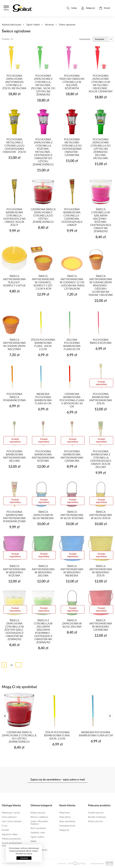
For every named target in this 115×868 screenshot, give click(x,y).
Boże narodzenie (38, 828)
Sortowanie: (85, 39)
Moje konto (65, 813)
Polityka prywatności (11, 839)
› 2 (11, 665)
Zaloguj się (64, 830)
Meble (33, 841)
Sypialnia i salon (38, 833)
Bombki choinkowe (97, 817)
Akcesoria (49, 25)
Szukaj (72, 8)
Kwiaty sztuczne (38, 813)
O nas (4, 826)
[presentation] (5, 716)
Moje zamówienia (67, 821)
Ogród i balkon (33, 25)
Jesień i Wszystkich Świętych (39, 823)
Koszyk (105, 8)
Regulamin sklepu (10, 834)
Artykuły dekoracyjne (12, 25)
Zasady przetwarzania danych (12, 844)
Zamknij (24, 858)
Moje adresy (65, 817)
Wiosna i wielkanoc (39, 817)
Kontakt (5, 830)
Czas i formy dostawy (12, 821)
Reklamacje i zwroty (11, 813)
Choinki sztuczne (96, 813)
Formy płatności (9, 817)
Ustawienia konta (67, 826)
